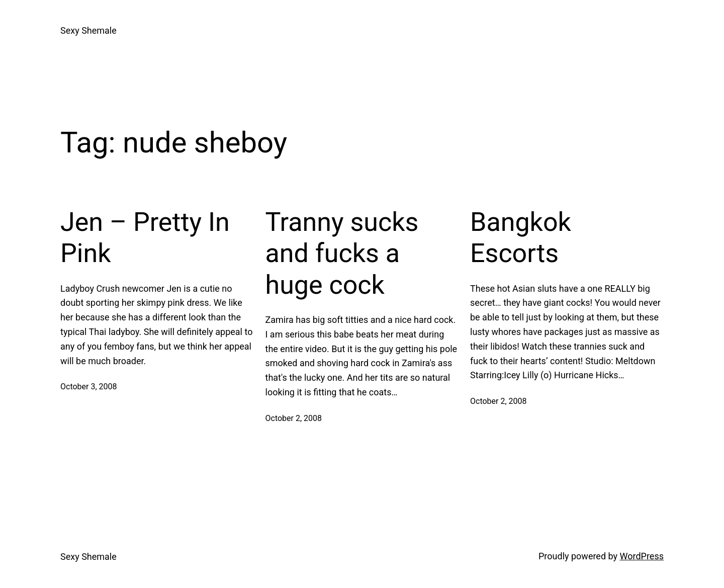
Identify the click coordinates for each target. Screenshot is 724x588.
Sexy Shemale (88, 30)
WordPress (642, 556)
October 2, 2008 (294, 418)
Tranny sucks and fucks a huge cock (342, 254)
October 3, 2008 (89, 387)
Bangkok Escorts (521, 238)
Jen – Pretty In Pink (145, 238)
